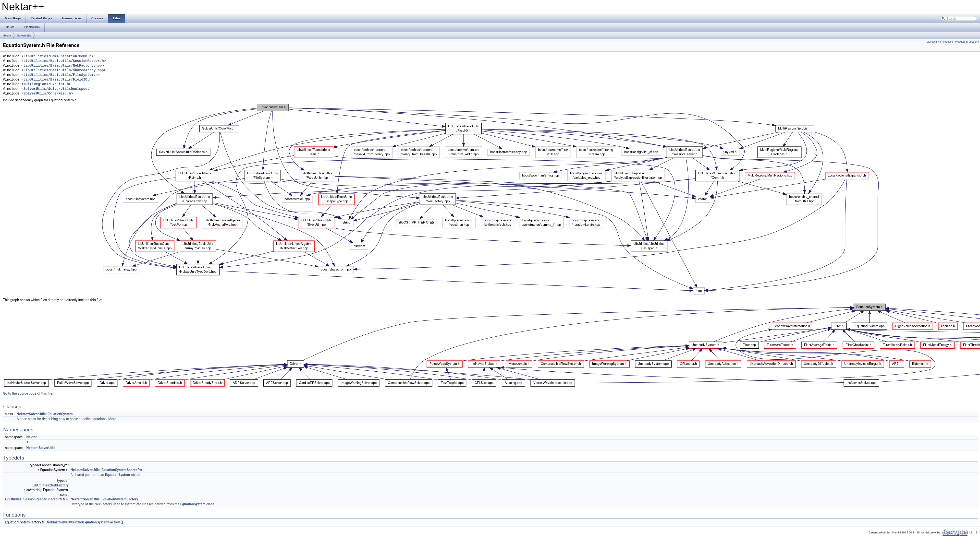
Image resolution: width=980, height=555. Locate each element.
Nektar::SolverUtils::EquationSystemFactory (104, 499)
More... (114, 419)
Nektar (31, 437)
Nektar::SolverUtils (41, 448)
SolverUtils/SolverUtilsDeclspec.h (57, 89)
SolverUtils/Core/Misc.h (47, 94)
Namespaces (945, 42)
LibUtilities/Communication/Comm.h (57, 56)
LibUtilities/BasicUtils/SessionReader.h (64, 61)
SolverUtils (24, 35)
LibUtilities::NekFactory (51, 485)
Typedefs (960, 42)
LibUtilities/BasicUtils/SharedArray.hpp (64, 70)
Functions (973, 42)
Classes (931, 42)
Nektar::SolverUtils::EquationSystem (45, 414)
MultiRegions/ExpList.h (46, 84)
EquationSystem (117, 475)
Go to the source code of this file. (28, 393)
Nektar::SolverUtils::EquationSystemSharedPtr (106, 470)
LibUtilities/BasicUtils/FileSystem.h (61, 75)
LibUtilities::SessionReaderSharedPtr (33, 499)
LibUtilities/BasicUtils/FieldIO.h (57, 80)
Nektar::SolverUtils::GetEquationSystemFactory (83, 522)
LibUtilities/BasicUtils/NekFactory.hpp (63, 66)
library (7, 35)
